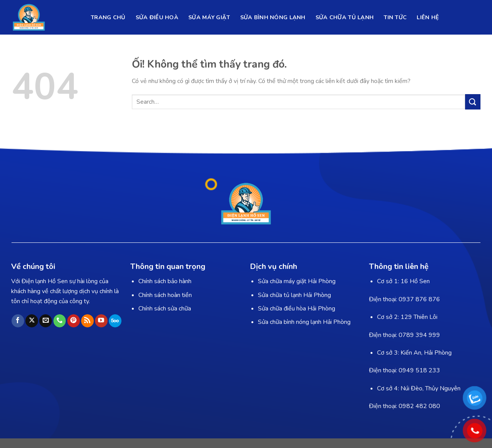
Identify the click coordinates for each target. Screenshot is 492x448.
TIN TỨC (395, 17)
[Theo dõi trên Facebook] (18, 321)
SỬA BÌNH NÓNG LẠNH (273, 17)
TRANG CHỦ (108, 17)
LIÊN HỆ (428, 17)
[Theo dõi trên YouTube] (101, 321)
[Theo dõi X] (32, 321)
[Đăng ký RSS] (87, 321)
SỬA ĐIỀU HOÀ (157, 17)
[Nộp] (473, 102)
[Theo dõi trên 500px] (115, 321)
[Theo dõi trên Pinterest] (74, 321)
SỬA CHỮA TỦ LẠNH (345, 17)
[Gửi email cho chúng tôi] (46, 321)
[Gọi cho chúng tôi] (60, 321)
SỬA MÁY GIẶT (209, 17)
